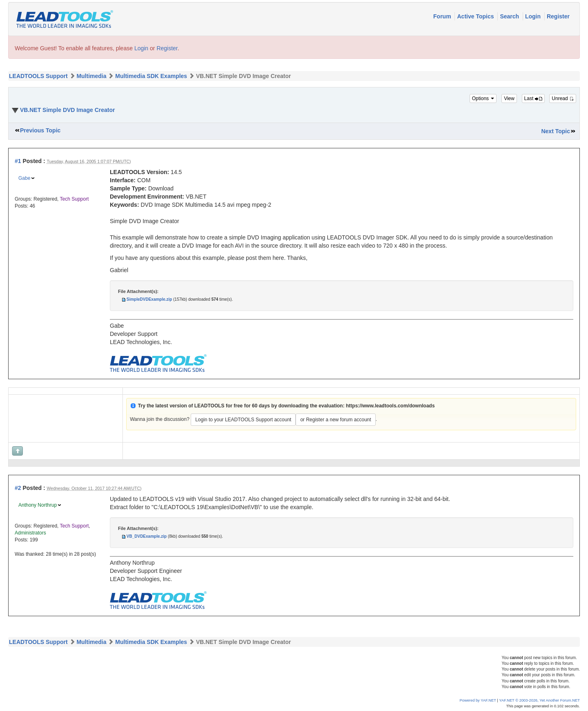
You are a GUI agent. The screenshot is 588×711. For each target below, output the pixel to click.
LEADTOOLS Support (38, 76)
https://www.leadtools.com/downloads (390, 406)
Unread (563, 98)
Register (558, 16)
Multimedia (91, 76)
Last (533, 98)
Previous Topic (40, 130)
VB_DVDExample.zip (147, 536)
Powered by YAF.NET (478, 700)
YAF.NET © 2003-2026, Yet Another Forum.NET (539, 700)
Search (510, 16)
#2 (18, 488)
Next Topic (556, 131)
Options (483, 98)
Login (534, 16)
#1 (18, 161)
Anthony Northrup (38, 505)
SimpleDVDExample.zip (149, 299)
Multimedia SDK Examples (151, 76)
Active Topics (476, 16)
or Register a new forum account (335, 420)
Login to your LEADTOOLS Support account (243, 420)
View (509, 98)
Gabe (24, 178)
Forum (443, 16)
